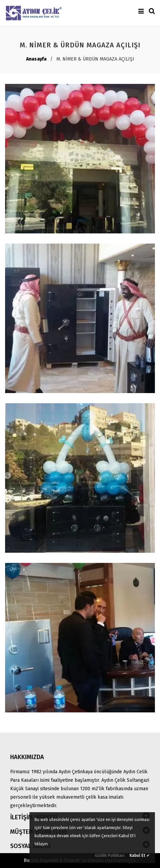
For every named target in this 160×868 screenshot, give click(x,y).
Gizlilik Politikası (110, 855)
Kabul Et (140, 855)
